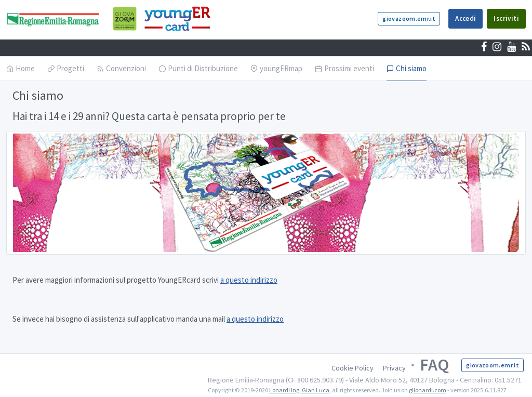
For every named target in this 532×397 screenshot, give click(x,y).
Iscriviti (506, 18)
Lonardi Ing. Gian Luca (299, 390)
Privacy (394, 368)
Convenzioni (121, 68)
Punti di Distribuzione (198, 68)
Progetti (66, 68)
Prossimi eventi (344, 68)
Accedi (465, 18)
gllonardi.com (428, 390)
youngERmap (276, 68)
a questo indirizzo (249, 280)
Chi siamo (407, 68)
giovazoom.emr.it (409, 18)
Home (21, 68)
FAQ (434, 365)
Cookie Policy (353, 368)
